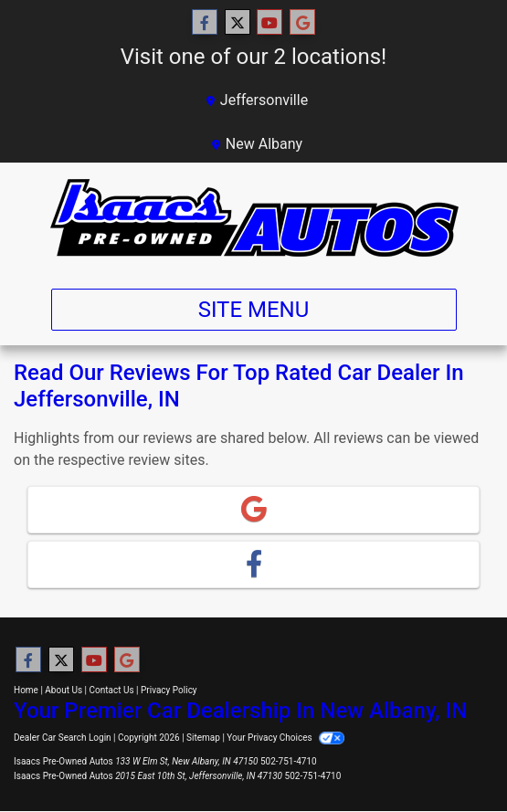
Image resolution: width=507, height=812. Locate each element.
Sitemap (203, 738)
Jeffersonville (257, 100)
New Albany (257, 144)
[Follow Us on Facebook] (205, 23)
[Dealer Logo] (254, 218)
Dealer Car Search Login (63, 738)
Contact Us (112, 690)
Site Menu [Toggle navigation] (254, 310)
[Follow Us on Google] (302, 23)
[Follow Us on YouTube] (269, 23)
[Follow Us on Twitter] (238, 23)
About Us (63, 690)
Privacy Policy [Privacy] (169, 690)
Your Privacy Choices (285, 738)
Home (26, 690)
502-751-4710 (289, 761)
